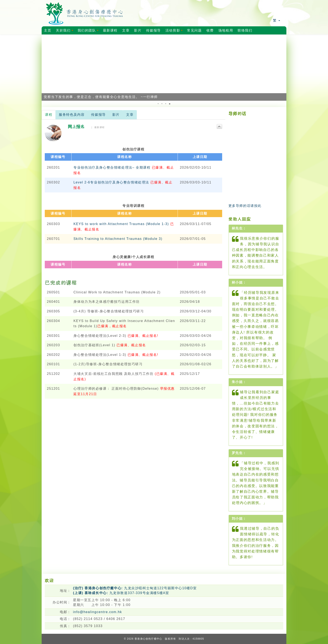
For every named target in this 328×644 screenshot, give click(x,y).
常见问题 (194, 30)
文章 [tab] (130, 115)
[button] (45, 68)
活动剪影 (175, 32)
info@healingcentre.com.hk (97, 612)
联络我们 (245, 30)
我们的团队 (89, 32)
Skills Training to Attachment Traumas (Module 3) (118, 239)
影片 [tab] (116, 115)
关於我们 (65, 32)
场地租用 (226, 30)
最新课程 (110, 30)
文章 (126, 30)
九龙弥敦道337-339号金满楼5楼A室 (121, 593)
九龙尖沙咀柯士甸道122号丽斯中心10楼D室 (135, 588)
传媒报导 (153, 30)
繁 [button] (277, 20)
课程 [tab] (49, 115)
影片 (138, 30)
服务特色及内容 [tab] (72, 115)
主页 (48, 30)
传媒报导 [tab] (98, 115)
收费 (210, 30)
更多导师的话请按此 (245, 206)
